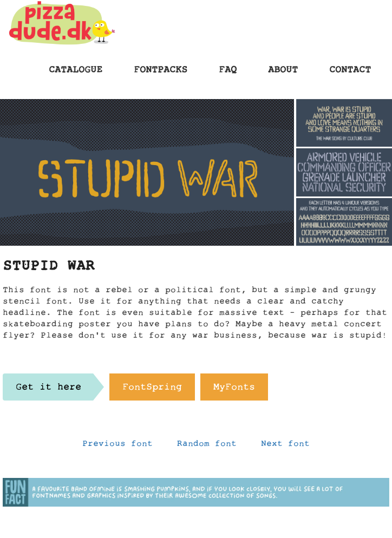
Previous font (117, 446)
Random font (207, 446)
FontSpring (152, 390)
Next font (285, 446)
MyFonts (234, 390)
